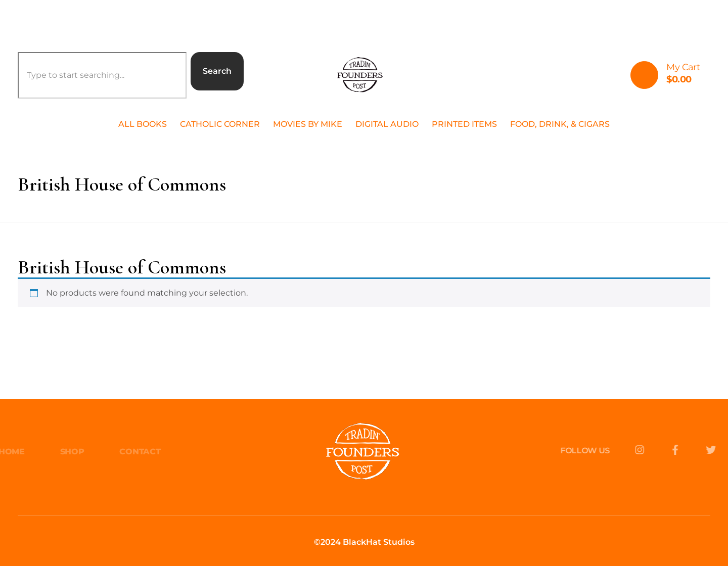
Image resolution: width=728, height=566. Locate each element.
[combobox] (102, 75)
